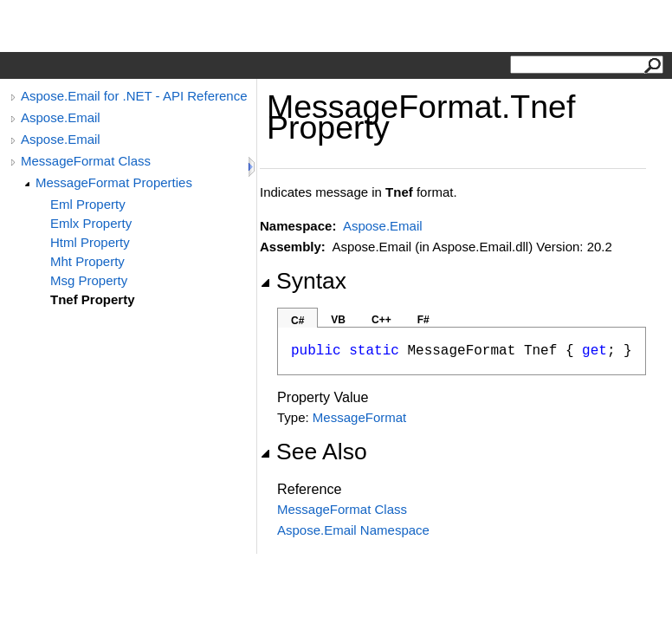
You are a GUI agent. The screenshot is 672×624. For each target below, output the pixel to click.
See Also (313, 452)
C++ (381, 320)
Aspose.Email (61, 117)
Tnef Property (93, 299)
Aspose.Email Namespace (353, 530)
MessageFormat (359, 417)
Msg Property (89, 280)
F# (423, 320)
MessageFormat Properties (114, 182)
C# (297, 321)
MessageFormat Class (86, 161)
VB (338, 320)
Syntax (303, 281)
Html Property (90, 242)
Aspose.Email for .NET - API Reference (134, 96)
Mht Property (87, 261)
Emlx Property (91, 223)
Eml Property (88, 204)
